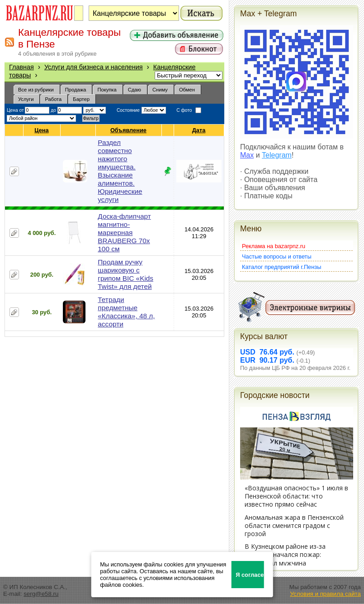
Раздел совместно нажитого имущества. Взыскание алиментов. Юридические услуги (120, 171)
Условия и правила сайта (325, 594)
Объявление (129, 130)
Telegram (277, 155)
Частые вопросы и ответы (277, 256)
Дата (199, 130)
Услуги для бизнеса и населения (94, 67)
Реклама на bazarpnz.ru (274, 246)
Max (247, 155)
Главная (21, 67)
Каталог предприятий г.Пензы (281, 267)
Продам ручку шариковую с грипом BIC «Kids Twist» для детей (125, 274)
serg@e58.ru (41, 594)
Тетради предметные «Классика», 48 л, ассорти (126, 312)
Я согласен (250, 575)
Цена (42, 130)
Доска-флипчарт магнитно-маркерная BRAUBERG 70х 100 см (124, 232)
